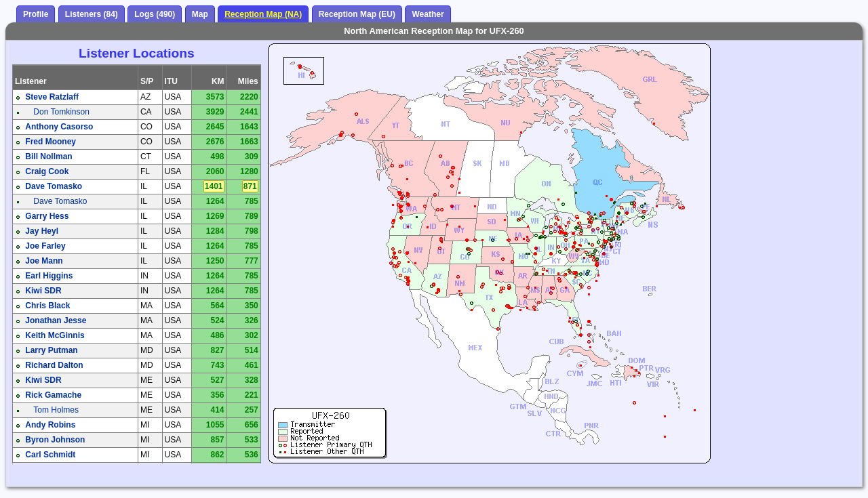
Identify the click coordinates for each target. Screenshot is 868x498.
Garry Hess (47, 216)
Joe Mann (44, 261)
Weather (428, 14)
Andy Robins (50, 425)
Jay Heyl (42, 231)
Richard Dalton (54, 365)
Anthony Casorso (59, 127)
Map (200, 14)
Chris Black (47, 306)
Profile (36, 14)
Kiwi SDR (43, 291)
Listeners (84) (92, 14)
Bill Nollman (48, 157)
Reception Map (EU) (357, 14)
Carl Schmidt (50, 455)
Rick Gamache (53, 395)
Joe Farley (45, 246)
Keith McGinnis (55, 335)
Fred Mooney (51, 142)
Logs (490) (155, 14)
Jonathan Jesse (56, 320)
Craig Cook (47, 171)
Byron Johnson (55, 440)
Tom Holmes (56, 410)
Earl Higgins (49, 276)
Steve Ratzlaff (52, 97)
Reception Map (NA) (263, 14)
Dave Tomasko (54, 186)
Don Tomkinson (61, 112)
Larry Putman (51, 350)
